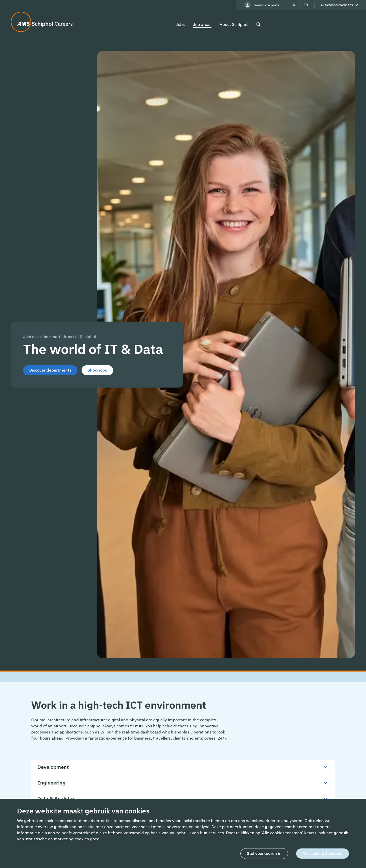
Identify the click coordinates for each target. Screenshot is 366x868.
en (306, 5)
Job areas (202, 24)
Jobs (180, 24)
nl (295, 5)
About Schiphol (234, 24)
